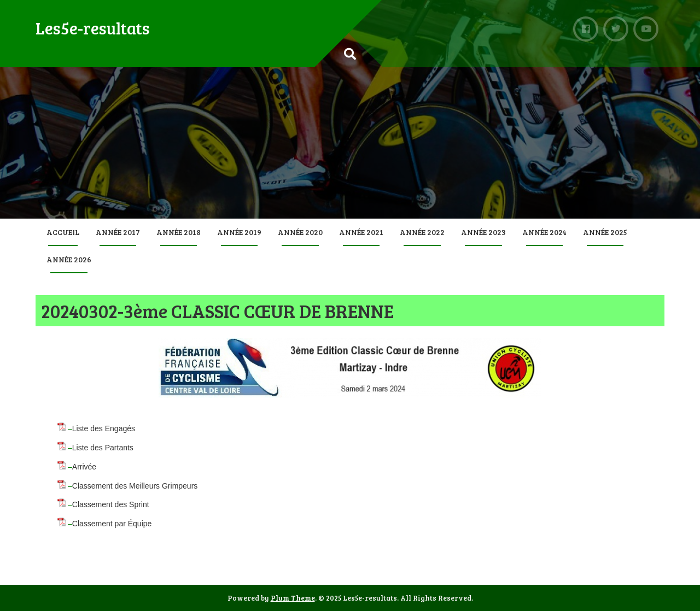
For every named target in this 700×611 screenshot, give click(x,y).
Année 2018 (179, 232)
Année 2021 (361, 232)
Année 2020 (300, 232)
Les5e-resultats (93, 28)
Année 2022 (422, 232)
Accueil (63, 232)
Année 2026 (69, 259)
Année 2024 (544, 232)
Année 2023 (483, 232)
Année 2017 (118, 232)
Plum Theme (293, 598)
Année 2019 (239, 232)
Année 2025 (605, 232)
